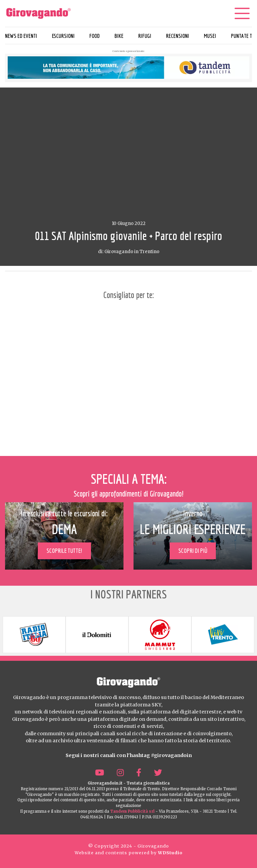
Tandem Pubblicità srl (132, 811)
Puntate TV (243, 36)
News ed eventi (21, 36)
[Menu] (242, 13)
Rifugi (145, 36)
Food (95, 36)
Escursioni (63, 36)
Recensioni (178, 36)
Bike (119, 36)
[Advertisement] (128, 377)
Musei (210, 36)
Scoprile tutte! (64, 551)
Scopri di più (193, 551)
